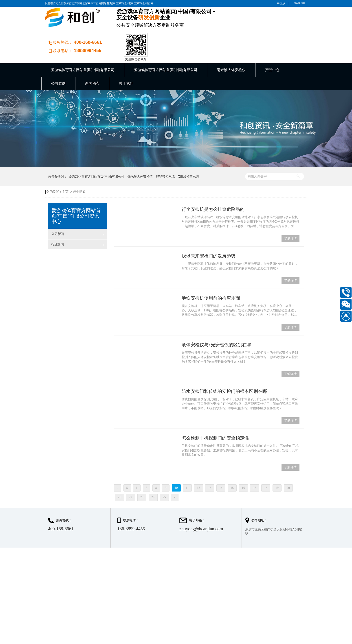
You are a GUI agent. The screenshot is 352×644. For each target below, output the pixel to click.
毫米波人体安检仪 (231, 47)
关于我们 (126, 61)
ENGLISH (299, 3)
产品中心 (272, 47)
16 (243, 465)
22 (131, 475)
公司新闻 (78, 212)
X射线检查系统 (188, 154)
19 (277, 465)
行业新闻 (79, 169)
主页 (65, 169)
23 (142, 475)
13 (210, 465)
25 (164, 475)
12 (198, 465)
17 (255, 465)
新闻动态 (92, 61)
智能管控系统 (165, 154)
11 (187, 465)
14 (221, 465)
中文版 (281, 3)
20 (288, 465)
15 (232, 465)
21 (119, 475)
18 (266, 465)
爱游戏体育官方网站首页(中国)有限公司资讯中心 (76, 193)
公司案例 (58, 61)
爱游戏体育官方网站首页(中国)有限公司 (83, 47)
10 (176, 465)
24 (153, 475)
